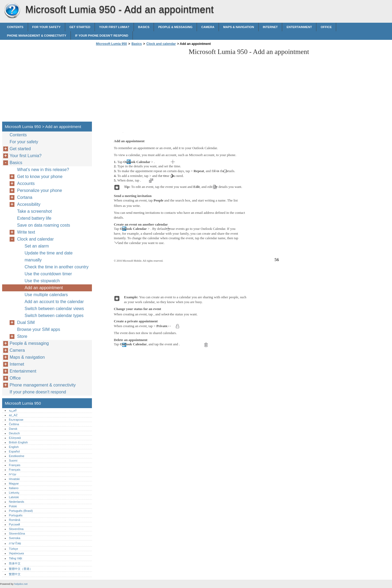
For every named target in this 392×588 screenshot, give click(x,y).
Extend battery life (34, 218)
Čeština (14, 424)
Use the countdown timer (48, 274)
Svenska (15, 538)
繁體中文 (15, 574)
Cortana (25, 197)
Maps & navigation (238, 27)
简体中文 (15, 563)
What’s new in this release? (43, 170)
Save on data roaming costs (44, 225)
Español (14, 451)
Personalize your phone (40, 190)
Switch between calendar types (54, 316)
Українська (16, 553)
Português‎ (16, 515)
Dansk (13, 429)
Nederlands (16, 502)
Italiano (14, 488)
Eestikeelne (17, 456)
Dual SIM (26, 322)
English (14, 447)
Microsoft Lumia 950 (12, 11)
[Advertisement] (139, 85)
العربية (13, 410)
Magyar (14, 483)
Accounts (26, 183)
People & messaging (175, 27)
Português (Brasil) (21, 511)
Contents (15, 27)
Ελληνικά (15, 438)
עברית (13, 474)
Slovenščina (17, 533)
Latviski (14, 497)
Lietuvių (14, 493)
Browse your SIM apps (39, 329)
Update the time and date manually (49, 256)
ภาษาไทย (15, 543)
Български (16, 420)
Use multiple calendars (46, 295)
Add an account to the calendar (54, 302)
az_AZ (13, 415)
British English (18, 442)
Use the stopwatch (42, 281)
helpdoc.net (21, 584)
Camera (208, 27)
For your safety (46, 27)
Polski (13, 506)
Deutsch (14, 433)
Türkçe (13, 549)
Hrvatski (14, 479)
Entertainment (299, 27)
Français (15, 465)
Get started (80, 27)
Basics (144, 27)
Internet (270, 27)
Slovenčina (16, 529)
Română (14, 520)
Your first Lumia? (114, 27)
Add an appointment (44, 288)
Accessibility (29, 204)
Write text (26, 232)
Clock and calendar (161, 44)
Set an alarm (37, 246)
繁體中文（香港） (21, 569)
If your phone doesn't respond (102, 36)
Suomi (13, 461)
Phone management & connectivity (37, 36)
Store (22, 336)
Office (326, 27)
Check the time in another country (57, 267)
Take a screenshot (34, 211)
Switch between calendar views (54, 309)
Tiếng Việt (15, 558)
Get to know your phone (40, 177)
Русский (14, 524)
